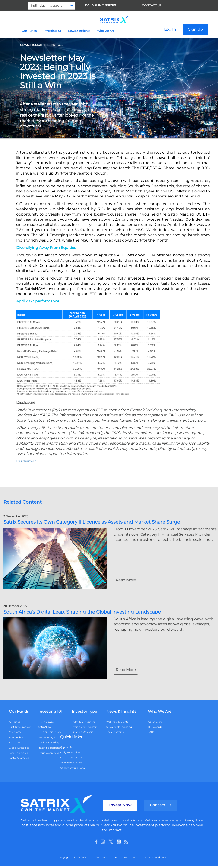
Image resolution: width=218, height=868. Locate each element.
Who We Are (106, 31)
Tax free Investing (49, 742)
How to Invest (46, 722)
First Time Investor (20, 727)
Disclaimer (101, 857)
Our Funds (29, 31)
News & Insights (79, 31)
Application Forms (71, 763)
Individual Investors (83, 722)
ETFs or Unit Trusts (50, 732)
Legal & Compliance (72, 758)
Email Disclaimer (125, 857)
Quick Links (71, 737)
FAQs (151, 732)
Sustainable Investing (119, 727)
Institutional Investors (85, 727)
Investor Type (84, 711)
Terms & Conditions (155, 857)
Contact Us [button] (161, 805)
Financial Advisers (82, 732)
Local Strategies (18, 753)
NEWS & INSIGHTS (33, 45)
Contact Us (152, 5)
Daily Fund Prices (100, 5)
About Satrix (155, 722)
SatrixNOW (45, 727)
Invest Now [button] (120, 805)
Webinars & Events (117, 722)
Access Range (47, 737)
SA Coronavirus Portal (73, 768)
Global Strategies (19, 748)
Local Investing (115, 732)
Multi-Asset (16, 732)
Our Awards (155, 727)
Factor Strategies (19, 758)
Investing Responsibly (51, 748)
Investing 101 (52, 31)
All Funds (15, 722)
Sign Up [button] (196, 29)
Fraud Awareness (49, 753)
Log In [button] (170, 29)
